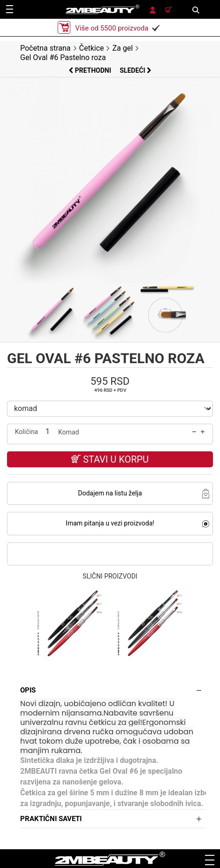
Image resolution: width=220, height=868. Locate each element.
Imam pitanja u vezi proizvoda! (110, 523)
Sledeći (136, 70)
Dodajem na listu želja (110, 493)
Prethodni (91, 70)
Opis (28, 690)
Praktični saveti (51, 819)
